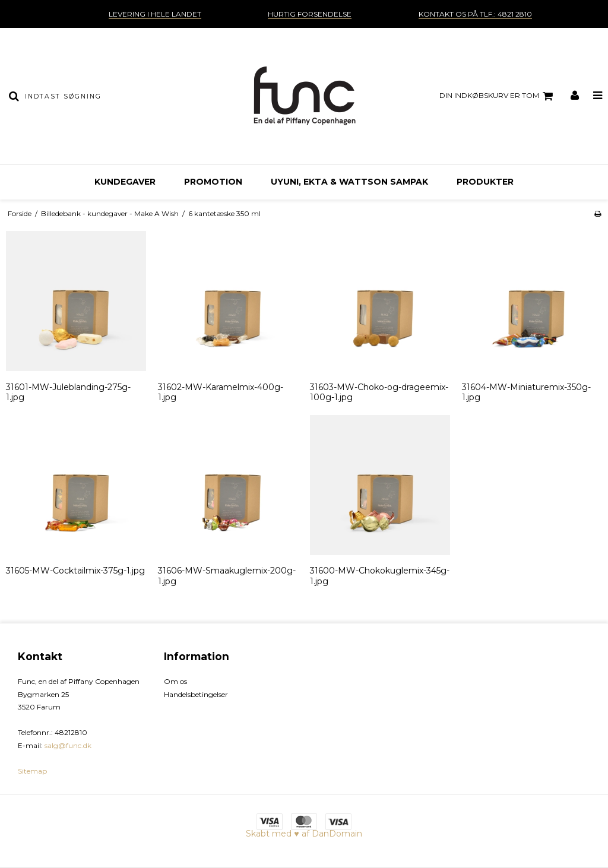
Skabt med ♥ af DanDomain (304, 834)
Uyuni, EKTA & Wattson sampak (349, 182)
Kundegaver (125, 182)
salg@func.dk (68, 745)
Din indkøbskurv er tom (498, 96)
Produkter (485, 182)
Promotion (213, 182)
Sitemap (32, 771)
